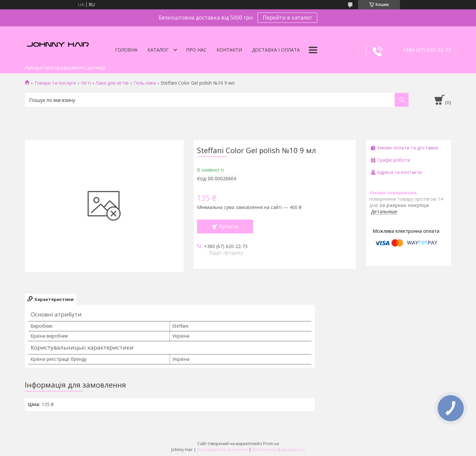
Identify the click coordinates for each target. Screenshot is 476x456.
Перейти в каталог (287, 18)
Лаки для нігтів (112, 83)
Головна (126, 50)
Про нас (196, 50)
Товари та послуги (55, 83)
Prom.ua (271, 444)
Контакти (229, 50)
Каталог (158, 50)
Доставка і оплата (276, 50)
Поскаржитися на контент (222, 450)
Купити (229, 227)
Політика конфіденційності (278, 450)
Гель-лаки (145, 83)
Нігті (86, 83)
